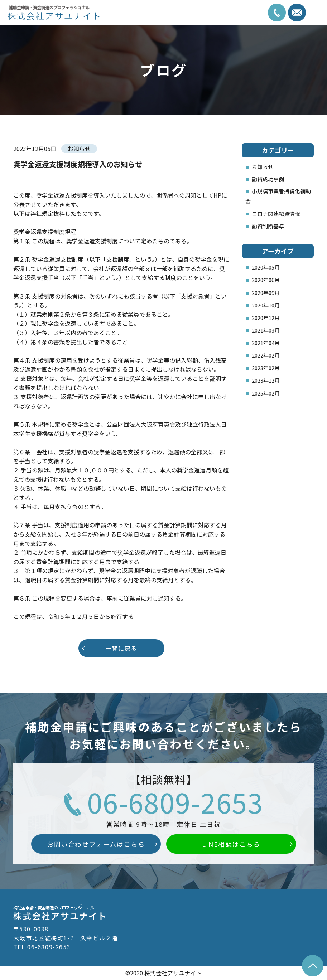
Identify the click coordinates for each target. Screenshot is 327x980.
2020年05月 (266, 267)
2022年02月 (266, 355)
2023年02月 (266, 368)
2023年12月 (266, 380)
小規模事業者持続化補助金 (278, 196)
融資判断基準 (268, 226)
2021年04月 (266, 343)
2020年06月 (266, 280)
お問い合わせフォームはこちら (96, 844)
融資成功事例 (268, 179)
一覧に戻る (121, 648)
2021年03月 (266, 330)
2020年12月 (266, 318)
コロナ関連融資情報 (276, 214)
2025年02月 (266, 393)
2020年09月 (266, 293)
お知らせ (263, 167)
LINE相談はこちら (231, 844)
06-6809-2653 (175, 802)
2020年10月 (266, 305)
